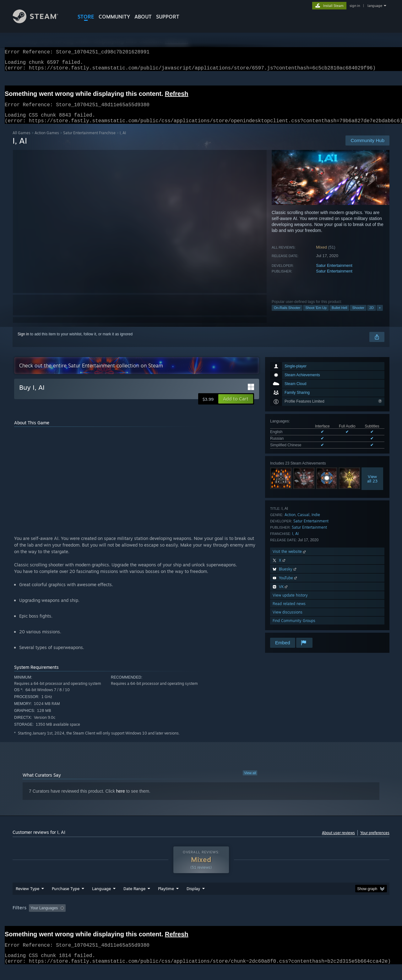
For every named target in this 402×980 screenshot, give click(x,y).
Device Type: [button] (335, 920)
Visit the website (290, 559)
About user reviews (338, 840)
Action (290, 522)
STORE (86, 17)
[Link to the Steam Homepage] (40, 22)
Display (193, 900)
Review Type (27, 900)
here (121, 799)
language (375, 6)
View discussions (288, 620)
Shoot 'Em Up (316, 315)
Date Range (134, 900)
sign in (355, 6)
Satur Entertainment (334, 273)
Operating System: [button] (254, 920)
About (143, 17)
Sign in (23, 342)
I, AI (295, 541)
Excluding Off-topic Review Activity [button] (108, 920)
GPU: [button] (307, 920)
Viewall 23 (372, 486)
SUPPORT (168, 17)
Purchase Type (66, 900)
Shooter (358, 315)
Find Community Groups (294, 628)
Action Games (47, 140)
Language (101, 900)
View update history (290, 603)
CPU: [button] (286, 920)
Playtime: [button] (156, 920)
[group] (201, 920)
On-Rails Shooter (287, 315)
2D (372, 315)
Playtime (166, 900)
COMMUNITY (114, 17)
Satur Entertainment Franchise (89, 140)
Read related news (289, 611)
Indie (316, 522)
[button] (236, 406)
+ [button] (380, 315)
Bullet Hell (340, 315)
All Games (22, 140)
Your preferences (375, 840)
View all (250, 780)
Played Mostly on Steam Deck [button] (201, 920)
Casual (303, 522)
